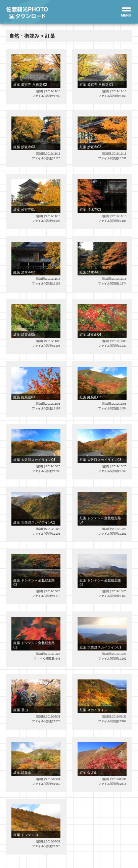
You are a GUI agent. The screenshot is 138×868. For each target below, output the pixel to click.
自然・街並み (24, 36)
